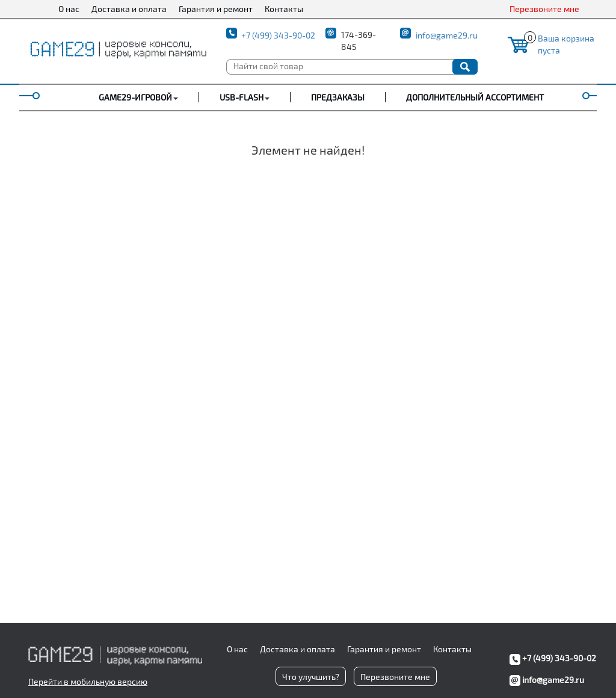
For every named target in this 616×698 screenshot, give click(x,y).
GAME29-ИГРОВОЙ (135, 97)
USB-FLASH (242, 97)
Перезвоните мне (544, 9)
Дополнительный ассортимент (475, 97)
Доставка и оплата (129, 9)
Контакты (284, 9)
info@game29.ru (447, 35)
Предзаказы (338, 97)
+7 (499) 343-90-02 (278, 35)
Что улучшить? (311, 677)
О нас (69, 9)
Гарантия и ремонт (216, 9)
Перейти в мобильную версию (88, 681)
